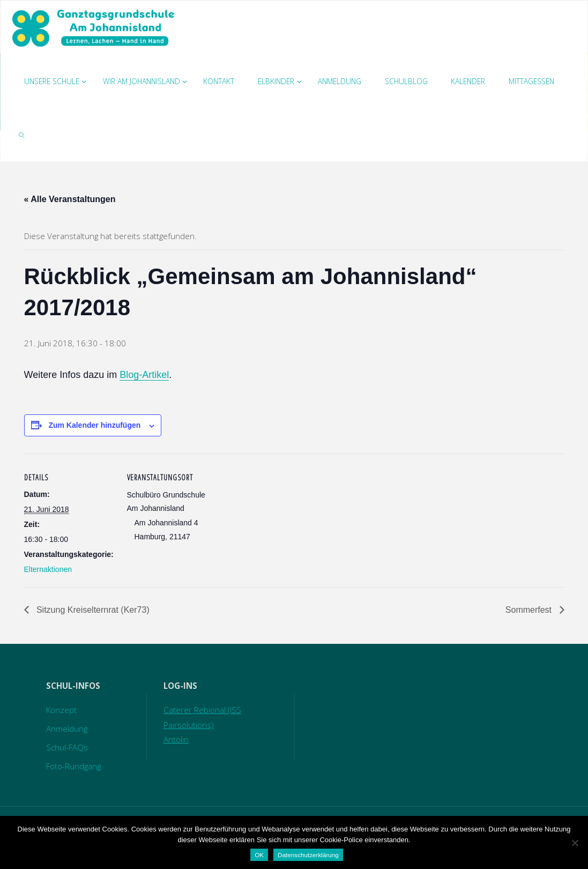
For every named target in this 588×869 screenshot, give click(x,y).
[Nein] (575, 843)
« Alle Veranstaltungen (70, 199)
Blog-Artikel (144, 375)
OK (259, 855)
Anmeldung (67, 729)
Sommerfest (530, 610)
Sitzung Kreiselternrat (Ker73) (92, 610)
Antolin (176, 739)
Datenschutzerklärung (308, 855)
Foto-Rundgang (73, 766)
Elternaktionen (48, 569)
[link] (22, 135)
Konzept (61, 710)
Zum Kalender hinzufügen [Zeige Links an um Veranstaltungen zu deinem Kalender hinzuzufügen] (94, 425)
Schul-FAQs (67, 747)
